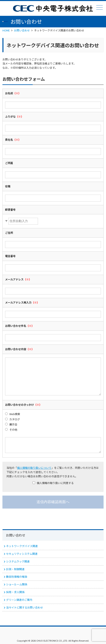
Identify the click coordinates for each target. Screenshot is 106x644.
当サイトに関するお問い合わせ (25, 607)
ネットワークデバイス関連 (22, 546)
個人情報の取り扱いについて (34, 468)
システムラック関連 (18, 561)
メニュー (99, 7)
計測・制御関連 (15, 569)
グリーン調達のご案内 (19, 600)
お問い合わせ (22, 30)
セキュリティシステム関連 (22, 554)
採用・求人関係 (15, 592)
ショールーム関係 (17, 584)
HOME (6, 30)
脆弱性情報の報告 (17, 577)
